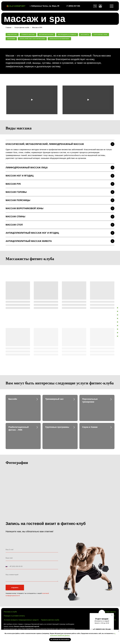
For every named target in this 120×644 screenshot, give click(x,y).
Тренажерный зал (54, 399)
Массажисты (85, 35)
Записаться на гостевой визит (59, 39)
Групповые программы (57, 427)
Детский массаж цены (46, 35)
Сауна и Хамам (90, 427)
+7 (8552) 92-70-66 (102, 629)
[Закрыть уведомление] (119, 631)
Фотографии (11, 39)
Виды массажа (12, 35)
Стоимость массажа (28, 35)
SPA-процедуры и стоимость (67, 35)
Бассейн (13, 399)
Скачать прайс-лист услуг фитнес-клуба (32, 39)
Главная (8, 28)
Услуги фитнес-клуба (22, 28)
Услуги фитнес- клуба (100, 35)
